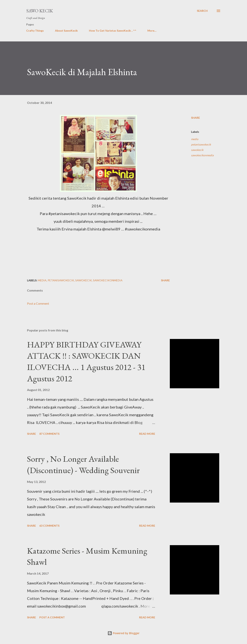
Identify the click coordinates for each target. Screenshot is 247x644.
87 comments (49, 434)
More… (152, 31)
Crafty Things (35, 31)
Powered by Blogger (123, 633)
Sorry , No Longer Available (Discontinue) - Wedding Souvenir (83, 464)
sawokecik (197, 150)
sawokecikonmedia (202, 155)
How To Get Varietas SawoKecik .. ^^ (113, 31)
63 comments (49, 526)
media (195, 139)
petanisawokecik (201, 144)
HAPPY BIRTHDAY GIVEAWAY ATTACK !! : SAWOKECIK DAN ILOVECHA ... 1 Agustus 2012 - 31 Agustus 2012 (86, 361)
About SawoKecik (66, 31)
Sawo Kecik (40, 11)
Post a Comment (38, 303)
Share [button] (195, 118)
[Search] (202, 11)
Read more (147, 434)
